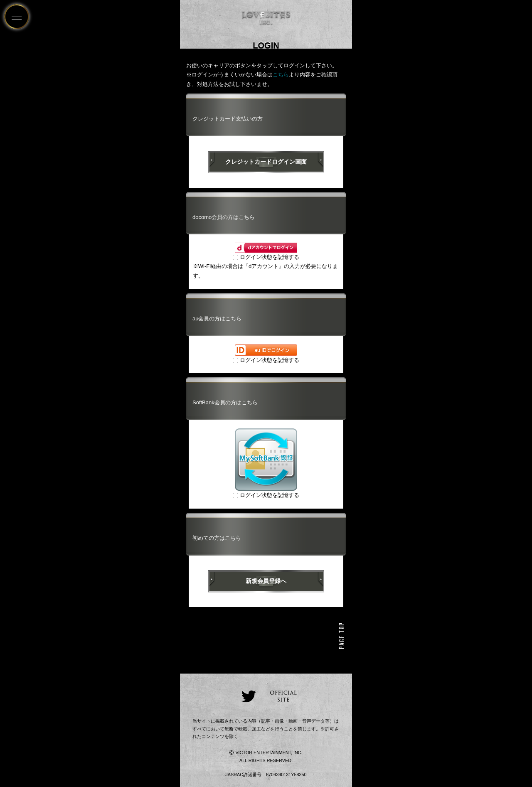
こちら (281, 75)
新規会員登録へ (266, 581)
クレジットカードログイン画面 (266, 162)
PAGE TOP (342, 636)
